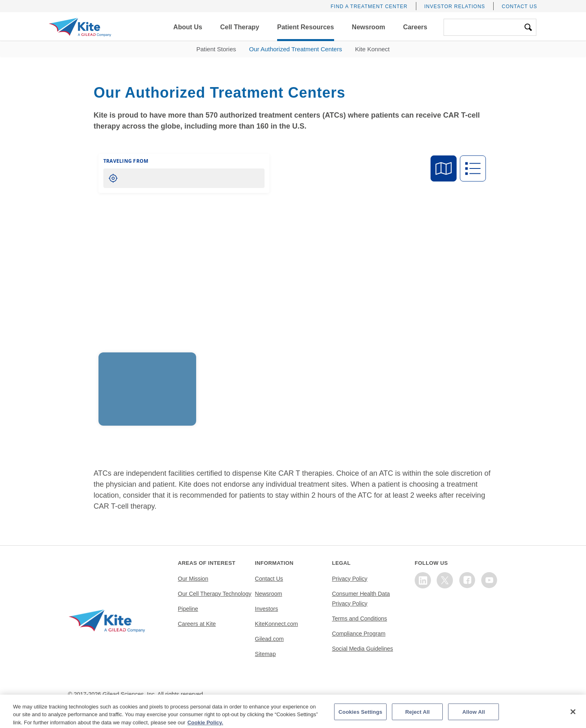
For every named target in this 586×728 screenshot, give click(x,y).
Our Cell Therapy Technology (215, 594)
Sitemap (265, 654)
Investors (266, 609)
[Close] (573, 719)
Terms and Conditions (360, 619)
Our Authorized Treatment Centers (295, 49)
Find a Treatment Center (369, 7)
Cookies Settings (361, 718)
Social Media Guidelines (363, 649)
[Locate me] (113, 178)
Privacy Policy (350, 579)
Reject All (418, 718)
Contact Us (519, 7)
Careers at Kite (197, 624)
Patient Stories (216, 49)
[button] (188, 27)
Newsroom (268, 594)
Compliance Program (359, 634)
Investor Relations (455, 7)
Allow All (474, 718)
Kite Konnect (372, 49)
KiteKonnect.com (276, 624)
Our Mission (193, 579)
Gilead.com (269, 639)
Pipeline (188, 609)
